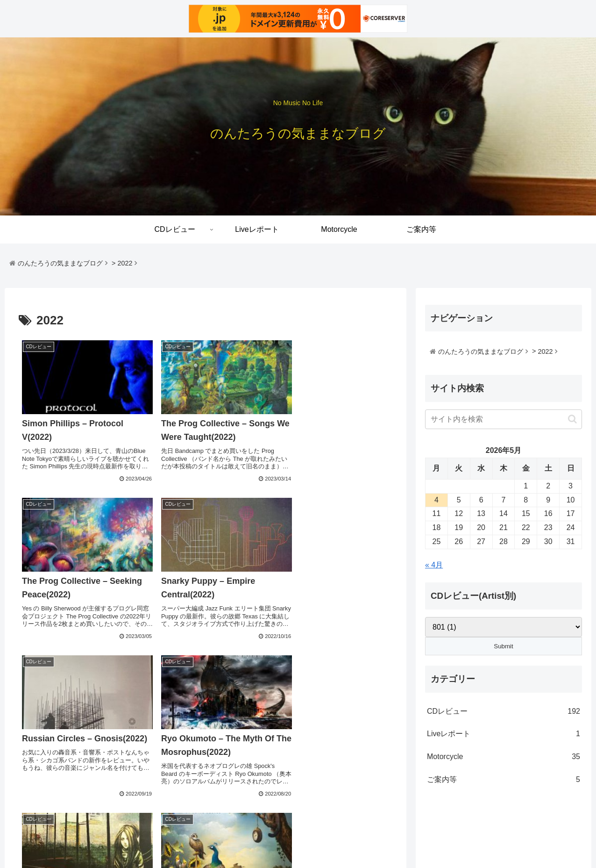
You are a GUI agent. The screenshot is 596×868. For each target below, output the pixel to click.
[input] (504, 419)
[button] (572, 419)
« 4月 (434, 565)
